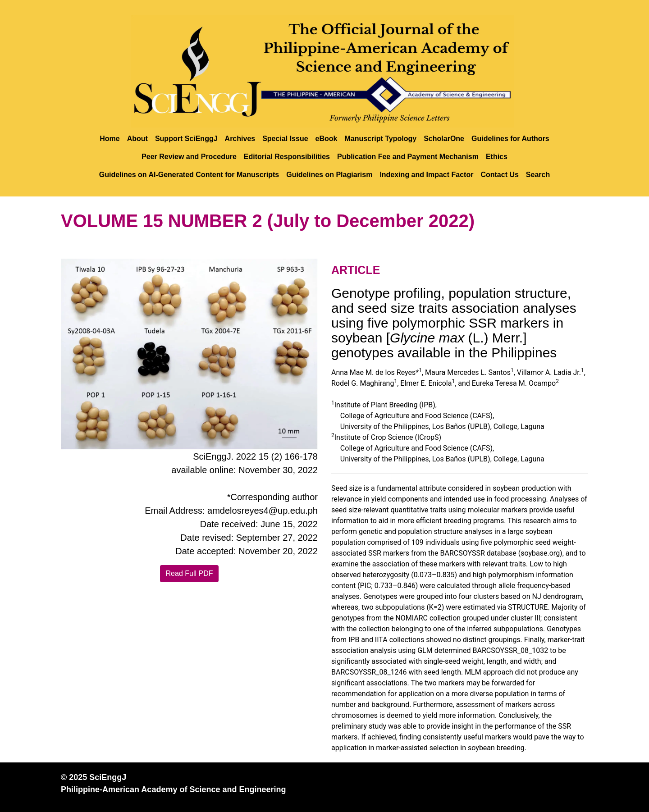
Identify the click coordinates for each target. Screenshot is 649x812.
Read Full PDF (190, 573)
